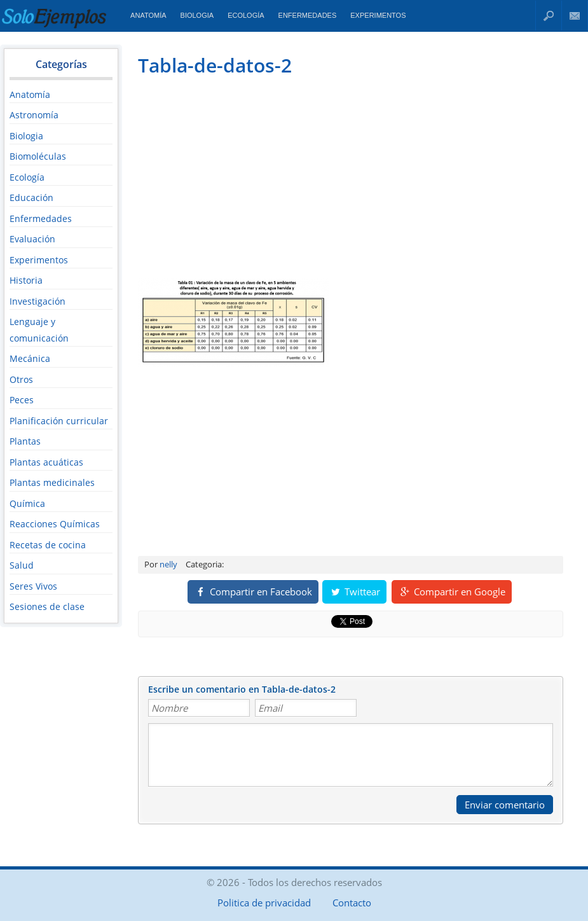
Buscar (549, 16)
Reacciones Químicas (55, 524)
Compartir (253, 592)
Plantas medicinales (52, 482)
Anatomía (148, 15)
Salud (22, 565)
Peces (22, 400)
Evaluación (32, 239)
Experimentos (378, 15)
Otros (21, 379)
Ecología (246, 15)
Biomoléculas (38, 156)
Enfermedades (308, 15)
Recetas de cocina (48, 545)
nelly (168, 564)
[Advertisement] (245, 176)
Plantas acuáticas (46, 462)
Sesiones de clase (47, 606)
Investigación (38, 301)
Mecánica (30, 358)
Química (27, 503)
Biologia (197, 15)
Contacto (575, 16)
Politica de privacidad (264, 903)
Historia (26, 280)
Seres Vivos (33, 586)
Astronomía (34, 115)
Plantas (25, 441)
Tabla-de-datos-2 (215, 65)
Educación (31, 197)
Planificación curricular (59, 421)
